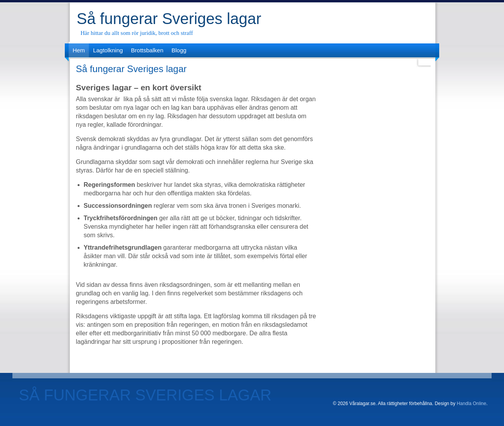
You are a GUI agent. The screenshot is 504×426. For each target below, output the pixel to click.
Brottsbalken (147, 50)
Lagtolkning (108, 50)
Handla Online (471, 404)
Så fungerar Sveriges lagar (169, 19)
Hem (79, 50)
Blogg (179, 50)
